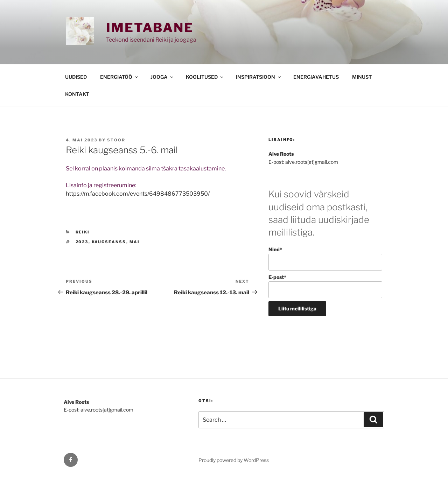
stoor (116, 140)
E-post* (325, 286)
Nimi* (325, 258)
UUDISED (76, 77)
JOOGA (162, 77)
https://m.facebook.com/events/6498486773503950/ (138, 194)
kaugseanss (109, 242)
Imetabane (150, 28)
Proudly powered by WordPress (234, 460)
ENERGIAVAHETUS (316, 77)
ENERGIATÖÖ (120, 77)
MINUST (362, 77)
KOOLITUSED (205, 77)
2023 (82, 242)
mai (135, 242)
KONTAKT (77, 94)
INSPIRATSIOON (259, 77)
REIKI (83, 232)
